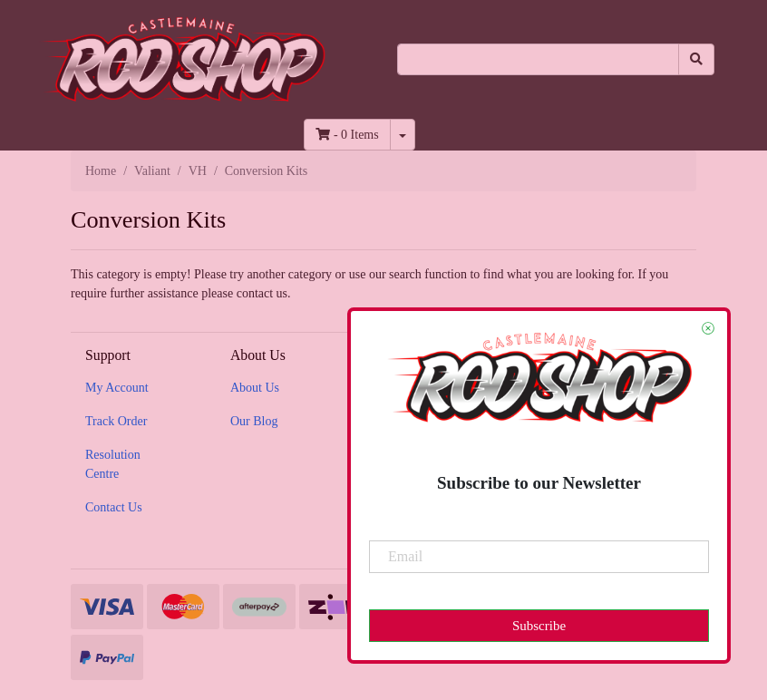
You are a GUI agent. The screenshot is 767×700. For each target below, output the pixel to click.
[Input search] (538, 59)
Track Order (116, 421)
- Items (347, 135)
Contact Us (114, 507)
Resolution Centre (113, 464)
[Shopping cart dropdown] (403, 135)
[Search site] (696, 59)
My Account (117, 388)
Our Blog (254, 421)
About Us (255, 388)
